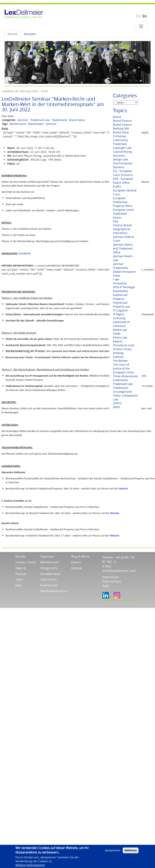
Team (19, 579)
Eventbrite (25, 253)
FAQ (116, 221)
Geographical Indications (122, 231)
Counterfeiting (122, 152)
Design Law (120, 159)
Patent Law (120, 337)
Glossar (77, 568)
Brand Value (77, 120)
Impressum (111, 577)
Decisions (119, 156)
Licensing (119, 318)
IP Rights (119, 314)
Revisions (30, 34)
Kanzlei (21, 556)
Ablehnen (131, 852)
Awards (21, 568)
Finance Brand (122, 225)
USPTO (117, 403)
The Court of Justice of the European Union (124, 368)
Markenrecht (18, 124)
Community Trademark (120, 142)
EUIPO (117, 186)
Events (117, 217)
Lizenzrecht (48, 579)
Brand (117, 117)
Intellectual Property (120, 297)
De (138, 16)
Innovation (120, 283)
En (145, 16)
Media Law (120, 330)
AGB (105, 586)
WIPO (116, 407)
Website (123, 488)
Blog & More (80, 556)
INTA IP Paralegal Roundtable (124, 289)
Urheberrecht (50, 574)
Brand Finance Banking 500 (122, 126)
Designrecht (49, 568)
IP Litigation (121, 310)
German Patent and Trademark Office (123, 248)
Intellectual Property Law (121, 305)
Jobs (19, 585)
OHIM (117, 334)
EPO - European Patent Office (123, 181)
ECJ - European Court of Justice (123, 173)
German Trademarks (121, 266)
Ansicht (12, 34)
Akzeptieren (113, 851)
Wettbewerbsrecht (54, 591)
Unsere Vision (26, 562)
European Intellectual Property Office (123, 202)
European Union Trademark (124, 212)
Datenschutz (112, 581)
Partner (21, 574)
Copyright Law (122, 148)
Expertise (47, 556)
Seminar (23, 120)
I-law (116, 279)
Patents (118, 341)
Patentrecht (49, 585)
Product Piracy (122, 349)
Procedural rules (124, 345)
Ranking (118, 353)
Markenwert (36, 124)
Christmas (120, 136)
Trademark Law (40, 120)
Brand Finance (122, 121)
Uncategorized (122, 392)
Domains (119, 167)
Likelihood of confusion (121, 324)
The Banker (120, 361)
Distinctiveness (123, 163)
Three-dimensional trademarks (125, 378)
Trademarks (59, 120)
